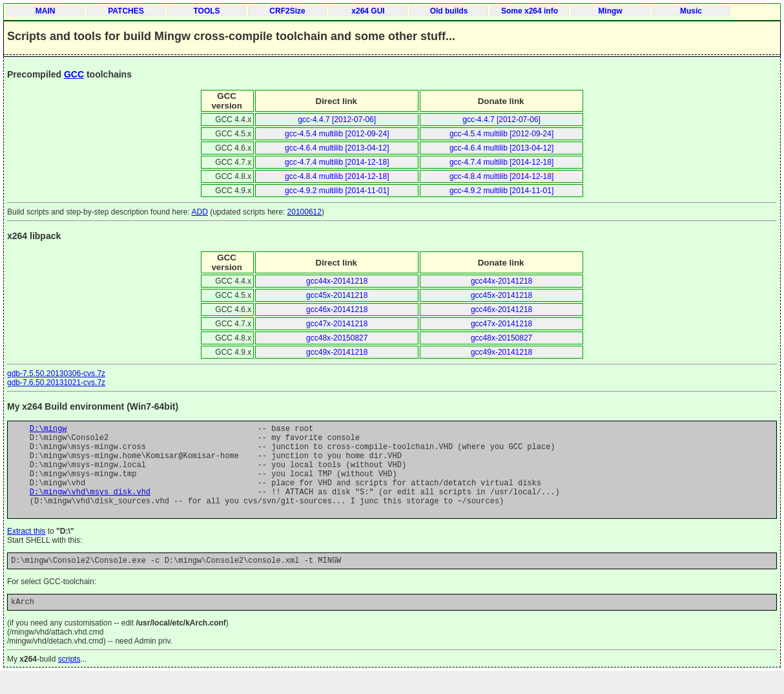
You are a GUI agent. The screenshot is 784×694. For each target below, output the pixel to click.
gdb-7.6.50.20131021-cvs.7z (56, 383)
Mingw (610, 11)
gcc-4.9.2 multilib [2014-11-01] (337, 191)
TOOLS (206, 11)
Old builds (449, 11)
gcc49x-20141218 (337, 352)
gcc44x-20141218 (337, 281)
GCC (74, 74)
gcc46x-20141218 (337, 310)
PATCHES (126, 11)
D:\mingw (48, 430)
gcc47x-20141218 (337, 324)
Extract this (26, 551)
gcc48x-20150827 (337, 338)
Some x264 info (530, 11)
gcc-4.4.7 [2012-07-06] (337, 120)
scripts (69, 682)
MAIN (46, 11)
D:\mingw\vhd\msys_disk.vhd (90, 507)
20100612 (304, 212)
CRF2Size (287, 11)
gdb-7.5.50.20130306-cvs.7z (56, 373)
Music (691, 11)
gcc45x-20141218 (337, 295)
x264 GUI (368, 11)
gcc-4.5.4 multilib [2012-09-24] (337, 134)
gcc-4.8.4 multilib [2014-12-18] (337, 176)
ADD (200, 212)
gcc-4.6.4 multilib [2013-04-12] (337, 148)
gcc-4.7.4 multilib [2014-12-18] (337, 162)
